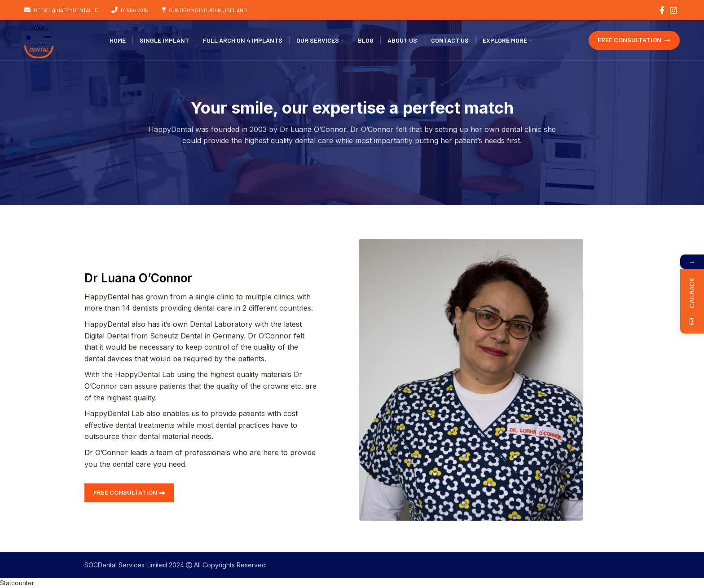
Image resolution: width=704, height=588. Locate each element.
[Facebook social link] (662, 10)
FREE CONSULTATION (634, 40)
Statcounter (17, 583)
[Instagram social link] (673, 10)
